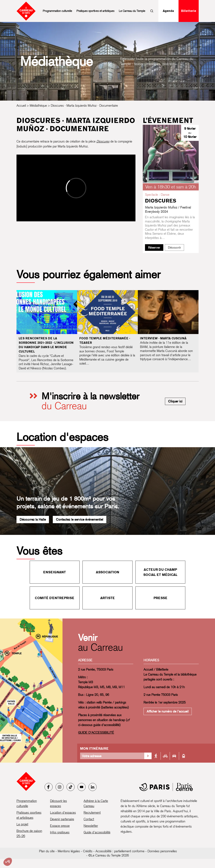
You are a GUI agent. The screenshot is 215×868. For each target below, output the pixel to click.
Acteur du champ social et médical (160, 572)
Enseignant (55, 572)
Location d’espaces (63, 812)
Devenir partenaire (62, 819)
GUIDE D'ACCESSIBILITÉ (96, 733)
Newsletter (91, 826)
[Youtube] (82, 787)
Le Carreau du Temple (132, 11)
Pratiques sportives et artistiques (95, 11)
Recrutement (92, 812)
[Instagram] (60, 787)
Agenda (168, 11)
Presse (160, 598)
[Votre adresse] (112, 756)
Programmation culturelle (57, 11)
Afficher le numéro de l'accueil (168, 711)
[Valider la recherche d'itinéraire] (148, 756)
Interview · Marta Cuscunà (163, 338)
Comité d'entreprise (55, 598)
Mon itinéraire (94, 748)
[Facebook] (49, 787)
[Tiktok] (71, 787)
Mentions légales (69, 851)
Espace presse (60, 826)
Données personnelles (162, 851)
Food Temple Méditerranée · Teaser (105, 341)
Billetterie (189, 11)
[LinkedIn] (93, 787)
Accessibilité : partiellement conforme (120, 851)
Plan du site (47, 851)
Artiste (107, 598)
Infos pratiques (60, 832)
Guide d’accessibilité (97, 832)
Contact (89, 819)
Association (107, 572)
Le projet (22, 824)
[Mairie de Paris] (166, 787)
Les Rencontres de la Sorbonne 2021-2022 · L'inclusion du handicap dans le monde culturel (46, 345)
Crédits (88, 851)
